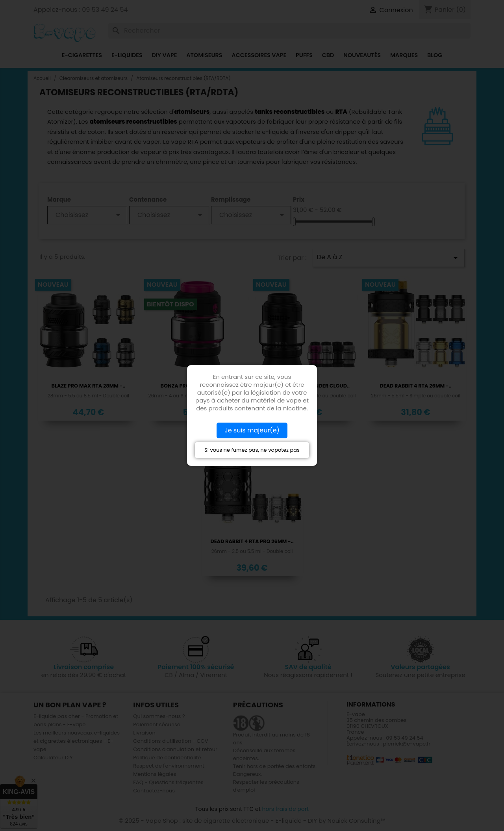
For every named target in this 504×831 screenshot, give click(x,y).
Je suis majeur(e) (252, 430)
